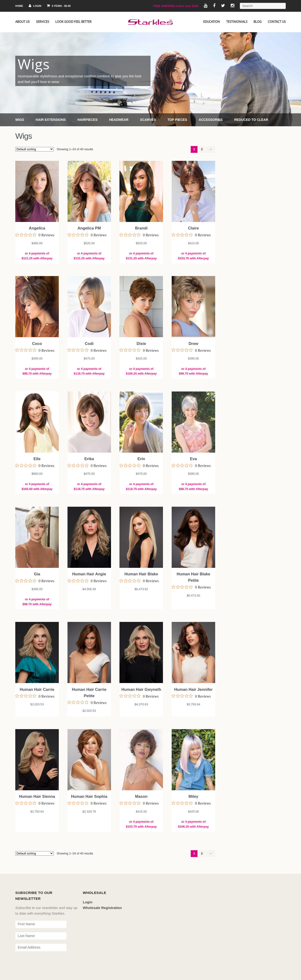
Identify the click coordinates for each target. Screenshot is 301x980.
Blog (257, 22)
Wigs (20, 120)
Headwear (119, 120)
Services (43, 22)
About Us (22, 22)
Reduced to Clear (251, 120)
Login (35, 6)
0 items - (59, 6)
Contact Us (277, 22)
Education (212, 22)
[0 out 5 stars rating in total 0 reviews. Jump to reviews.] (35, 235)
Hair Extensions (51, 120)
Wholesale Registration (102, 908)
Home (19, 6)
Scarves (148, 120)
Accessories (211, 120)
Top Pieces (177, 120)
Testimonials (237, 22)
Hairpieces (87, 120)
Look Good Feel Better (73, 22)
